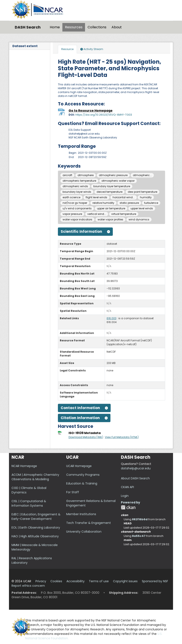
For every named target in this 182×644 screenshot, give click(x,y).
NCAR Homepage (24, 466)
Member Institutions (81, 514)
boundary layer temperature (112, 186)
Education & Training (82, 483)
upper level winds (142, 208)
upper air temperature (111, 208)
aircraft (67, 175)
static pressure (129, 203)
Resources (74, 27)
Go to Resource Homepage (91, 111)
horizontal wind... (124, 197)
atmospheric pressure (113, 175)
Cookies (56, 581)
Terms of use (99, 581)
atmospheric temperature (79, 181)
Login (125, 496)
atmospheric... (142, 175)
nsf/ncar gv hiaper (75, 203)
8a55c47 (139, 536)
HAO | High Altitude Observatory (35, 536)
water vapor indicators (77, 219)
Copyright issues (125, 581)
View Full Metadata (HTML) (122, 437)
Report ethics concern (28, 586)
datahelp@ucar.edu (136, 468)
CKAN (128, 507)
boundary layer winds (77, 192)
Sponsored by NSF (155, 581)
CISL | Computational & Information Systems (29, 503)
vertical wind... (97, 214)
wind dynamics (139, 219)
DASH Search (28, 27)
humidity (146, 197)
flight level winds (96, 197)
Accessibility (76, 581)
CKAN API (127, 487)
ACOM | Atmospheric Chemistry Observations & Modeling (35, 477)
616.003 (112, 318)
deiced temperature (109, 192)
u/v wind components (77, 208)
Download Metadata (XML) (86, 437)
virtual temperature (124, 214)
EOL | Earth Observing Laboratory (36, 528)
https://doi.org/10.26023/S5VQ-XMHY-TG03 (104, 115)
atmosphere (86, 175)
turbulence (151, 203)
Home (55, 27)
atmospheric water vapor (118, 181)
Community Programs (83, 475)
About (117, 27)
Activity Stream (92, 49)
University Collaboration (84, 532)
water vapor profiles (110, 219)
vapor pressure (72, 214)
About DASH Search (135, 478)
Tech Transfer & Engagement (89, 523)
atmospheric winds (75, 186)
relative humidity (103, 203)
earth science (71, 197)
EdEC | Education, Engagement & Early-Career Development (36, 517)
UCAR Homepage (79, 466)
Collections (97, 27)
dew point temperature (142, 192)
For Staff (73, 492)
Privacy (41, 581)
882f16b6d (140, 519)
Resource (67, 49)
